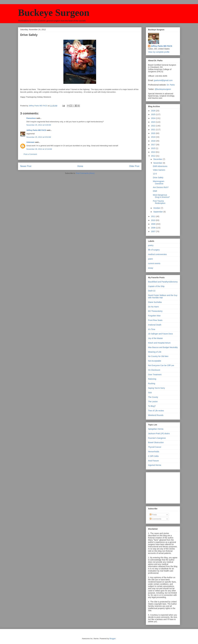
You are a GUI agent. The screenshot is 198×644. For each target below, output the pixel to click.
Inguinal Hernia (155, 465)
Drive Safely (158, 178)
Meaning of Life (155, 352)
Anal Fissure (153, 461)
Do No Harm (153, 307)
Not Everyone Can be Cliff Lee (161, 365)
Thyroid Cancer (155, 447)
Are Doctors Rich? (161, 187)
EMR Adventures (160, 166)
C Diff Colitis (153, 456)
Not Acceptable (155, 361)
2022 (154, 126)
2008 (154, 228)
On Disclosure (154, 370)
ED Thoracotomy (155, 311)
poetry (151, 245)
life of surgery (154, 250)
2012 (154, 156)
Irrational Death (155, 325)
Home (80, 166)
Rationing (152, 379)
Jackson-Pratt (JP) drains (159, 434)
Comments (156, 519)
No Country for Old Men (158, 356)
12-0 (155, 174)
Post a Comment (30, 154)
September (158, 212)
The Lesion (153, 402)
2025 (154, 114)
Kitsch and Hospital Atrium (159, 343)
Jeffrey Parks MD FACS (36, 130)
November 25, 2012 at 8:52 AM (39, 137)
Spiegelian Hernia (156, 429)
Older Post (134, 166)
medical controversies (157, 254)
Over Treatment (155, 375)
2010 (154, 220)
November (158, 163)
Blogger (112, 639)
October (157, 208)
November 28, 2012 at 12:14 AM (39, 149)
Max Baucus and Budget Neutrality (163, 347)
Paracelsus (31, 118)
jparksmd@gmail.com (163, 80)
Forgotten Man (154, 316)
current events (154, 263)
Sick (150, 393)
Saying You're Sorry (157, 388)
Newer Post (26, 166)
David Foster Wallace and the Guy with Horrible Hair (163, 296)
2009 (154, 224)
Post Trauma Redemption (159, 202)
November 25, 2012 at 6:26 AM (39, 125)
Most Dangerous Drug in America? (161, 196)
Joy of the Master (155, 338)
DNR (155, 191)
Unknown (30, 142)
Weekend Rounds (156, 415)
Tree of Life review (156, 411)
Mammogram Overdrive (159, 182)
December (158, 159)
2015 (154, 148)
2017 (154, 145)
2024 (154, 118)
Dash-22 (152, 291)
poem (150, 259)
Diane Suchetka (155, 302)
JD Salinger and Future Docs (160, 334)
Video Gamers (159, 170)
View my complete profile (159, 52)
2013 (154, 152)
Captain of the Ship (156, 286)
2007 (154, 231)
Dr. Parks (171, 85)
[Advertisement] (162, 487)
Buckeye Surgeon (54, 13)
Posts (153, 515)
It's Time (152, 329)
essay (151, 268)
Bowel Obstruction (156, 442)
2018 (154, 141)
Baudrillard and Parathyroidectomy (163, 282)
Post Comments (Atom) (85, 173)
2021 (154, 130)
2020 (154, 133)
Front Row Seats (155, 320)
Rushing (152, 383)
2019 (154, 137)
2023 (154, 122)
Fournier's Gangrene (157, 438)
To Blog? (152, 406)
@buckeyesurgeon (163, 89)
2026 (154, 111)
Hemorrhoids (154, 452)
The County (153, 397)
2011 (154, 216)
